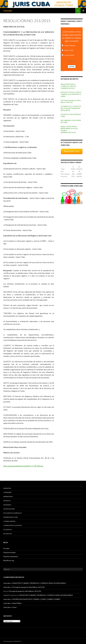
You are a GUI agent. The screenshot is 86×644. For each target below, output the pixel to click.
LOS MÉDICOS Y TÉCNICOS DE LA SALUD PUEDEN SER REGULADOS (71, 108)
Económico (8, 530)
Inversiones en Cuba (11, 517)
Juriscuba (8, 11)
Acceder (6, 548)
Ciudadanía (7, 492)
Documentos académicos (12, 513)
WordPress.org (9, 560)
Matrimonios (8, 497)
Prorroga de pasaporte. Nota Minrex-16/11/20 (71, 101)
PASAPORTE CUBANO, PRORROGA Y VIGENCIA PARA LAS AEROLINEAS (39, 583)
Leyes (15, 607)
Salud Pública (17, 603)
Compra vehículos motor (13, 525)
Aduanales (7, 505)
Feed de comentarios (11, 556)
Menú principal (83, 11)
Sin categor (8, 534)
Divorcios (7, 501)
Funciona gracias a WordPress (12, 641)
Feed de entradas (9, 552)
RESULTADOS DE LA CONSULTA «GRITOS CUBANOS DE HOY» (68, 86)
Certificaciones (9, 509)
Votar (72, 67)
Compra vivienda (9, 521)
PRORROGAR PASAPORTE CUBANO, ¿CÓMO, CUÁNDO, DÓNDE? (36, 599)
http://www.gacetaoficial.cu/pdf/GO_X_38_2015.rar (23, 466)
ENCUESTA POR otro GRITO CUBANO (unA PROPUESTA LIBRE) (71, 94)
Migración (7, 488)
